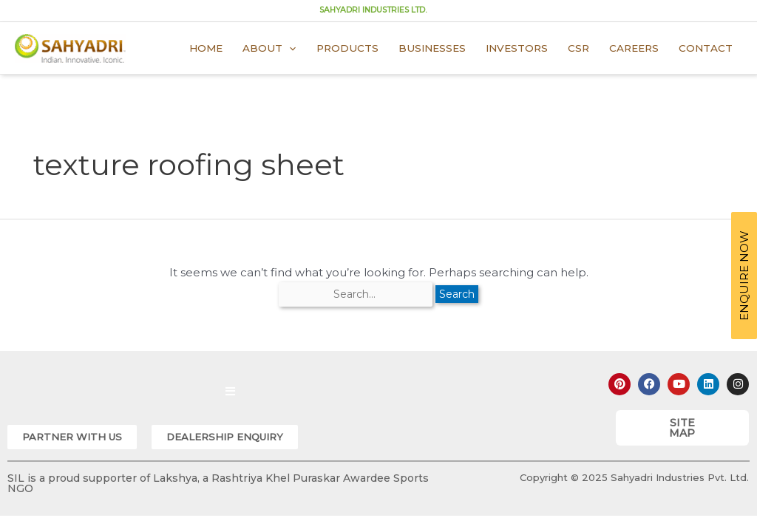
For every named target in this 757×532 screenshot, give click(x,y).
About (269, 48)
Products (347, 48)
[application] (289, 48)
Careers (634, 48)
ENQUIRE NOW (744, 276)
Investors (517, 48)
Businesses (432, 48)
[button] (72, 437)
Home (206, 48)
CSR (578, 48)
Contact (706, 48)
